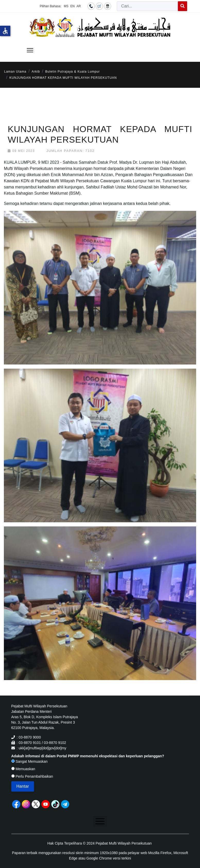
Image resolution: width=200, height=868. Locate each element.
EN (72, 6)
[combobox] (147, 6)
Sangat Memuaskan (29, 761)
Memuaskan (23, 769)
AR (79, 6)
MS (66, 6)
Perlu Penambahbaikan (32, 776)
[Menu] (30, 50)
